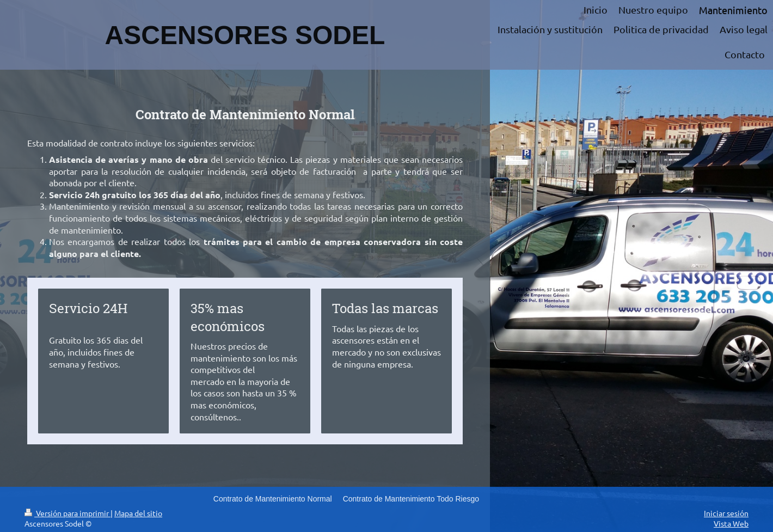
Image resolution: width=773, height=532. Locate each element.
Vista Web (731, 523)
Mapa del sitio (138, 513)
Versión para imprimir (68, 513)
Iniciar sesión (726, 513)
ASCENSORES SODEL (245, 35)
